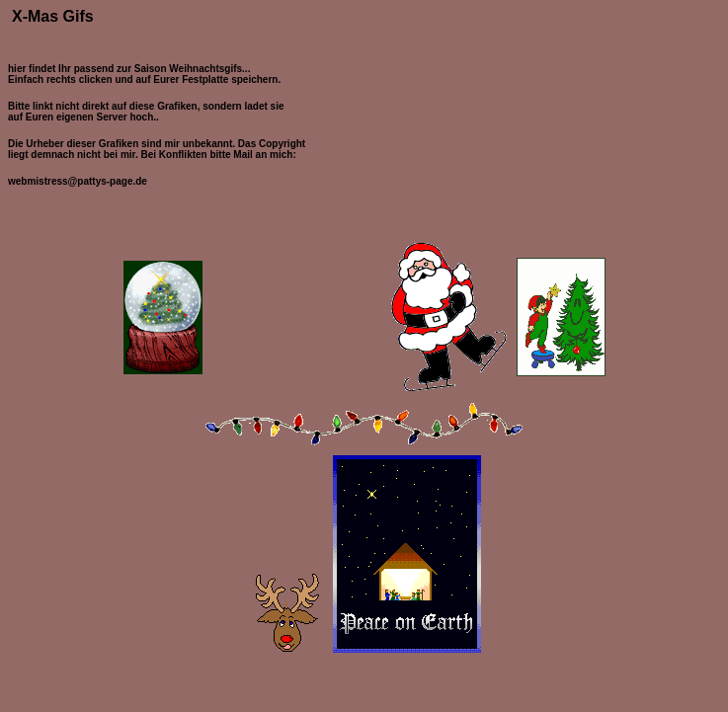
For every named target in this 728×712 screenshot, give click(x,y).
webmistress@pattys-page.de (78, 181)
